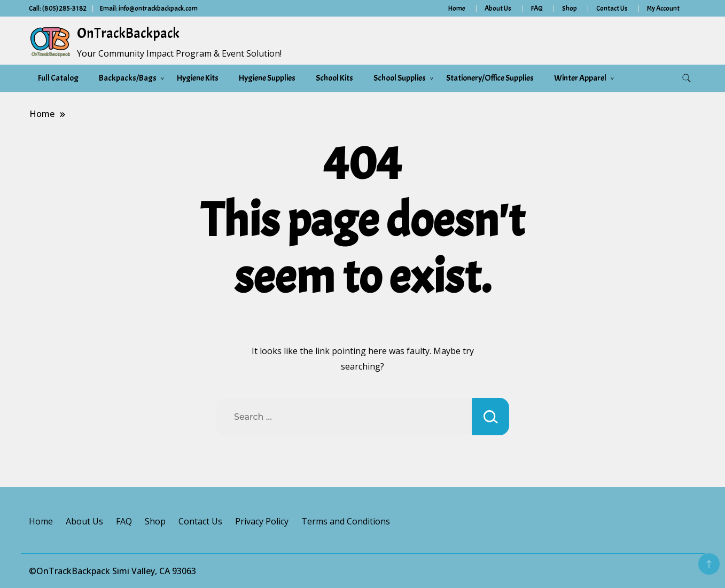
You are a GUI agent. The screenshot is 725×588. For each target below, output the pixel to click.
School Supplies (400, 78)
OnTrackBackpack (128, 33)
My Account (663, 8)
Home (457, 8)
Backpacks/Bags (128, 78)
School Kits (334, 78)
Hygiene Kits (198, 78)
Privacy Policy (262, 521)
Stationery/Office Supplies (490, 78)
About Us (498, 8)
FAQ (537, 8)
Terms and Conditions (346, 521)
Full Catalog (58, 78)
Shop (570, 8)
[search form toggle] (687, 78)
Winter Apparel (580, 78)
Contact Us (612, 8)
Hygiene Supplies (267, 78)
